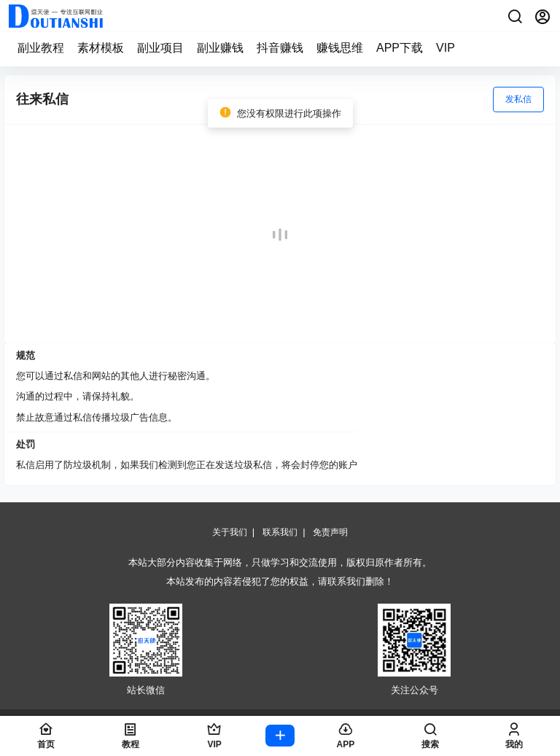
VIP (446, 48)
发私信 (518, 99)
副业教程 (41, 48)
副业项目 (160, 48)
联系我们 (280, 532)
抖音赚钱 (280, 48)
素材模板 (101, 48)
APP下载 (400, 48)
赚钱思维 (340, 48)
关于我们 (230, 532)
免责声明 (330, 532)
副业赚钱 (220, 48)
